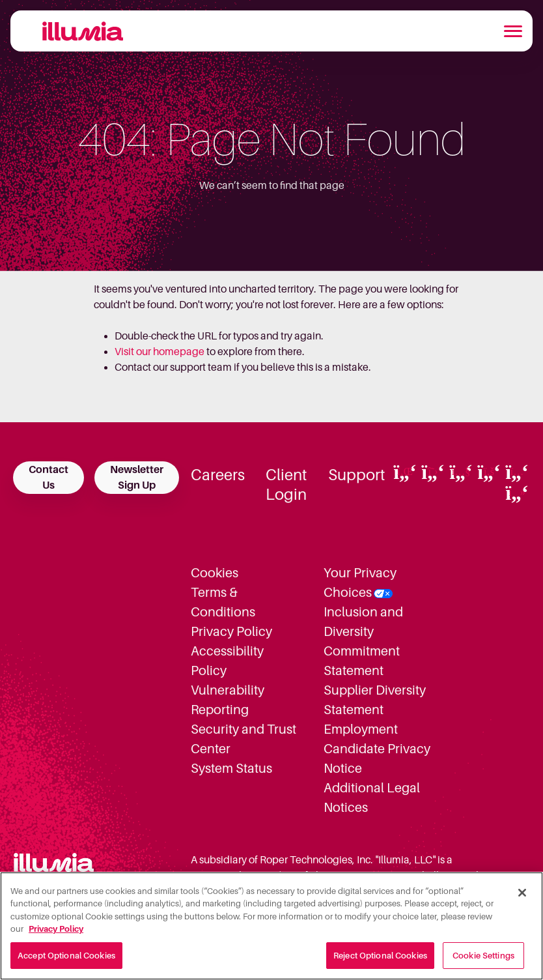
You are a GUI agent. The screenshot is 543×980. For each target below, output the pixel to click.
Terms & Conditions (223, 602)
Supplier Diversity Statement (375, 700)
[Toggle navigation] (513, 31)
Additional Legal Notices (372, 798)
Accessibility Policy (227, 661)
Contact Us (49, 478)
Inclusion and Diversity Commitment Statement (363, 641)
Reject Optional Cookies (380, 961)
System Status (231, 768)
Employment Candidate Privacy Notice (377, 749)
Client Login (286, 485)
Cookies (215, 573)
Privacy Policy (231, 631)
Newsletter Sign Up (137, 478)
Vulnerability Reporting (228, 700)
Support (357, 475)
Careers (218, 475)
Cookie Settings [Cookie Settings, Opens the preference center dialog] (483, 961)
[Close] (522, 898)
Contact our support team (173, 367)
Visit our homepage (160, 352)
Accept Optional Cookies (66, 961)
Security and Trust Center (244, 739)
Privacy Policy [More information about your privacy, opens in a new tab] (56, 935)
